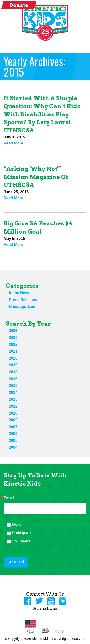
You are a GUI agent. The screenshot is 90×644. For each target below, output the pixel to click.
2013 (13, 399)
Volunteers (21, 541)
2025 (13, 338)
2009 (13, 420)
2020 (13, 358)
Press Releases (23, 300)
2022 (13, 345)
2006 (13, 434)
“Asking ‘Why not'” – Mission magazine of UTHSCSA (36, 177)
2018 (13, 372)
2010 (13, 413)
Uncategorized (22, 307)
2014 (13, 393)
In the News (20, 293)
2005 (13, 441)
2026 (13, 331)
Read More (13, 143)
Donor (18, 524)
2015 (13, 386)
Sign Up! (16, 562)
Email (9, 498)
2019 (13, 365)
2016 (13, 379)
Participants (22, 533)
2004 (13, 447)
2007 (13, 427)
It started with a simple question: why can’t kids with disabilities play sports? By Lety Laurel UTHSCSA (42, 114)
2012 (13, 406)
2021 (13, 351)
